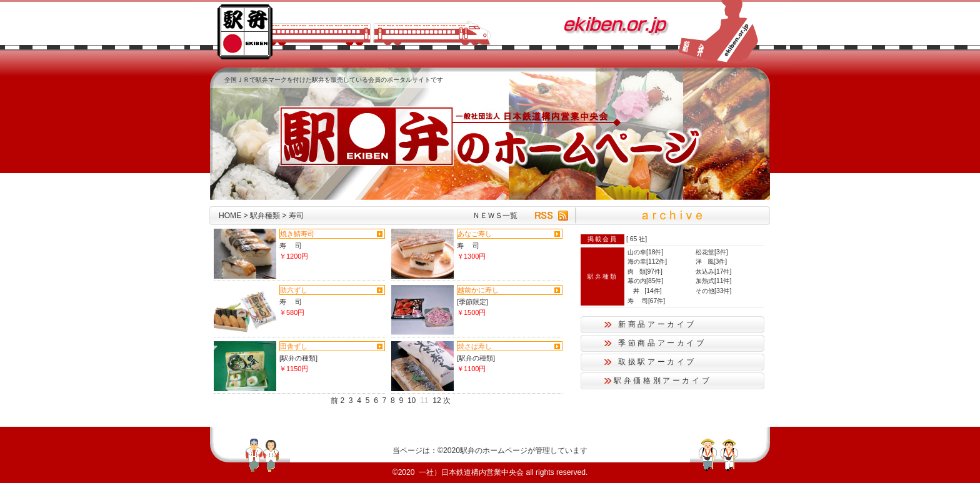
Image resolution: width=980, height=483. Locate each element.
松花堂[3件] (712, 252)
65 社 (637, 239)
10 (412, 401)
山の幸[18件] (645, 252)
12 (437, 401)
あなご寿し (475, 234)
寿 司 (291, 246)
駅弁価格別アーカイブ (662, 381)
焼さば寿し (475, 346)
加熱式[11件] (713, 281)
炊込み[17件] (713, 271)
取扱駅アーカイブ (657, 362)
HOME (230, 216)
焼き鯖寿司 (297, 234)
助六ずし (294, 290)
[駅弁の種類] (298, 358)
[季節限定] (472, 302)
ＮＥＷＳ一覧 (495, 216)
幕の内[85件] (645, 281)
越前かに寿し (478, 290)
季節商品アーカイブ (662, 343)
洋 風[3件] (711, 261)
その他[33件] (713, 291)
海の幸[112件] (647, 261)
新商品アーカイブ (657, 324)
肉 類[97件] (645, 271)
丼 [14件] (645, 291)
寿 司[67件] (646, 301)
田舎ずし (294, 346)
